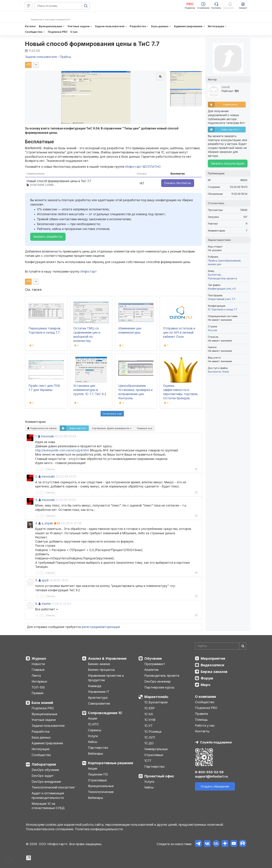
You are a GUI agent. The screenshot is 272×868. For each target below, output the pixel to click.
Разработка (41, 732)
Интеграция (41, 749)
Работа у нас (205, 725)
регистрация (91, 627)
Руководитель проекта (222, 278)
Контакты (202, 731)
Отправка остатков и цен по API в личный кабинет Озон (179, 332)
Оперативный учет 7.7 (222, 299)
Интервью (39, 681)
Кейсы (93, 742)
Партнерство (98, 748)
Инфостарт (89, 272)
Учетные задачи (44, 720)
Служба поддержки (216, 742)
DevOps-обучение (45, 770)
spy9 (45, 580)
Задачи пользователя (48, 726)
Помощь (201, 720)
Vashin (46, 604)
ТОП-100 (38, 687)
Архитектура (98, 698)
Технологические (101, 792)
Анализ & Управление (107, 658)
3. (37, 500)
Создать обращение (215, 786)
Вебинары (95, 754)
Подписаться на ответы (42, 428)
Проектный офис (159, 776)
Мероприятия (213, 658)
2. (36, 477)
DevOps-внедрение (46, 782)
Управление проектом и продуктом (106, 678)
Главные (38, 670)
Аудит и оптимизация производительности (48, 795)
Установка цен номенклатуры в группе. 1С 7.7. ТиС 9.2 (90, 390)
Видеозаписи (212, 665)
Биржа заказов (214, 672)
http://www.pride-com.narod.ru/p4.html (62, 450)
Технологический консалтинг (53, 787)
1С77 (148, 761)
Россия (212, 330)
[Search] (221, 646)
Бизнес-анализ (99, 664)
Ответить (50, 469)
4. (36, 523)
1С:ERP (150, 708)
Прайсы (213, 261)
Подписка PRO (43, 708)
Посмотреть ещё (112, 414)
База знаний (42, 703)
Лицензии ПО (98, 774)
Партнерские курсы (159, 687)
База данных (41, 737)
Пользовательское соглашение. (50, 829)
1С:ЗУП (150, 737)
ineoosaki (48, 436)
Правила (201, 714)
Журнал (39, 658)
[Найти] (243, 646)
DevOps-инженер (158, 681)
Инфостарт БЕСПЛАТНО (143, 167)
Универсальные (156, 749)
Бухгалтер (215, 275)
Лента (36, 676)
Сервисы (95, 730)
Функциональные (44, 714)
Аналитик (151, 670)
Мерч (205, 685)
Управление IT (99, 692)
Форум (207, 678)
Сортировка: (112, 428)
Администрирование (47, 743)
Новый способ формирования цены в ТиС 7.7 (92, 44)
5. (37, 580)
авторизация (111, 627)
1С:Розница (153, 732)
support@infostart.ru (211, 776)
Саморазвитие (99, 703)
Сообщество (41, 755)
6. (36, 604)
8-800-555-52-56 (209, 772)
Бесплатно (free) (218, 372)
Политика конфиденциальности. (99, 829)
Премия (37, 693)
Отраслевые (97, 780)
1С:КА (149, 714)
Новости (38, 664)
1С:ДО (149, 743)
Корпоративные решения (110, 763)
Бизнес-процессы (101, 670)
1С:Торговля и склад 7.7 (222, 309)
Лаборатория (44, 764)
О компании (205, 697)
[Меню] (29, 6)
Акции (93, 718)
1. (36, 436)
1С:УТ (148, 726)
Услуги (93, 736)
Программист (155, 664)
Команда (95, 686)
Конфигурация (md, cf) (222, 289)
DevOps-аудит (43, 776)
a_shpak (47, 523)
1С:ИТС (93, 724)
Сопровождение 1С (105, 713)
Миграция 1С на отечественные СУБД (48, 806)
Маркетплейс (156, 697)
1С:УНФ (150, 720)
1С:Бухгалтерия (156, 702)
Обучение (153, 658)
